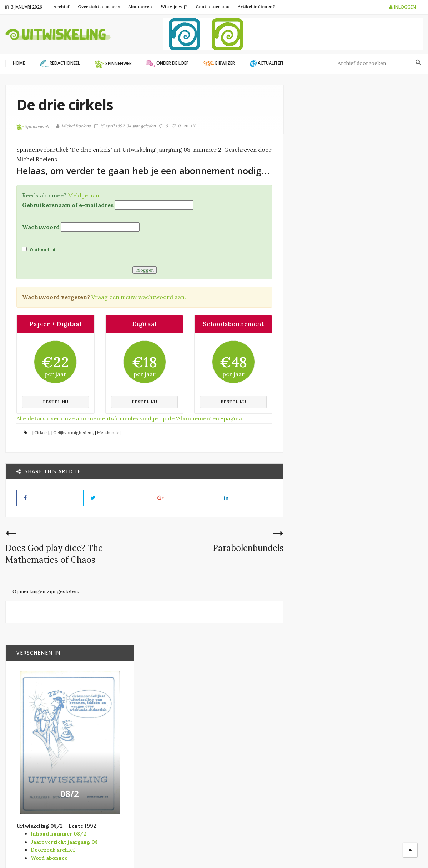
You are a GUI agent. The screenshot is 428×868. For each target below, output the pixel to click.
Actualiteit (243, 723)
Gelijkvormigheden (72, 432)
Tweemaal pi (362, 418)
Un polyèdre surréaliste (362, 585)
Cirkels (41, 432)
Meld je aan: (84, 195)
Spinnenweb (33, 127)
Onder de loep (246, 757)
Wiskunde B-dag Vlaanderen (160, 755)
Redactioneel (246, 769)
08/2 (359, 294)
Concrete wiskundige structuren (374, 468)
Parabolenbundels (248, 548)
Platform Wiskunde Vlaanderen (163, 723)
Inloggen (402, 7)
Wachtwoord (41, 227)
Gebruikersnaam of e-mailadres (68, 205)
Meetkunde (108, 432)
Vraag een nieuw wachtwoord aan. (139, 297)
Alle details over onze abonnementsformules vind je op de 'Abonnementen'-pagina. (130, 418)
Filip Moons (275, 850)
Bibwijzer (360, 427)
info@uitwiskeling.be (30, 779)
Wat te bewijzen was (374, 628)
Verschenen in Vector (257, 792)
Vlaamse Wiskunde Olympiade (162, 747)
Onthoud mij (39, 249)
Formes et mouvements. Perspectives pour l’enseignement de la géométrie (374, 527)
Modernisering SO (251, 745)
